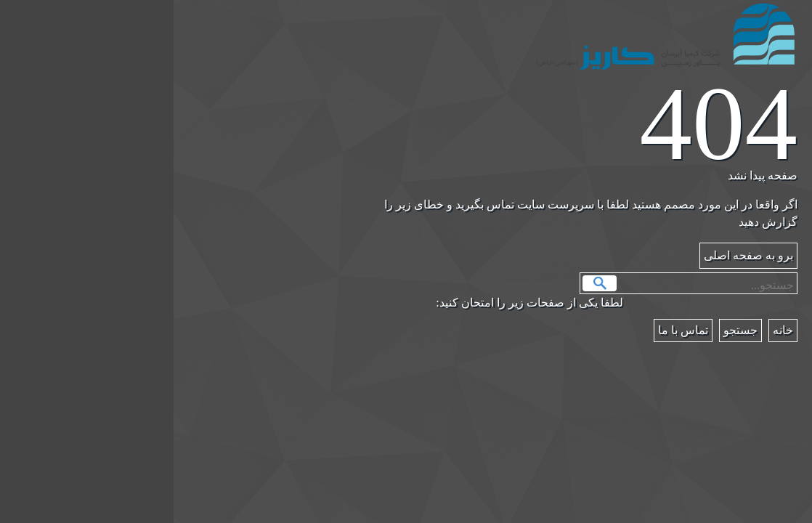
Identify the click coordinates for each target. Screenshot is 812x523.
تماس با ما (509, 330)
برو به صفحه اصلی (575, 255)
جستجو (426, 283)
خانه (609, 330)
